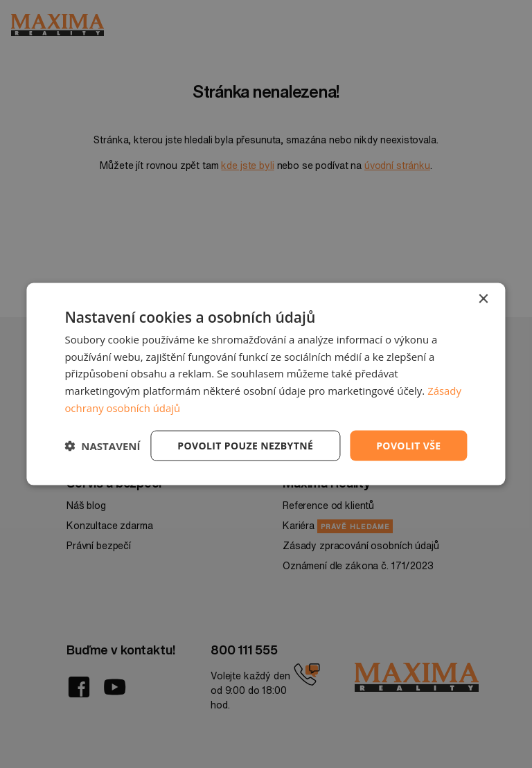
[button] (102, 446)
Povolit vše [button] (409, 445)
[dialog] (266, 384)
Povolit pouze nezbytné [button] (245, 445)
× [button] (483, 299)
